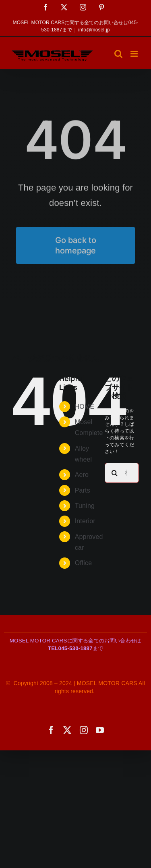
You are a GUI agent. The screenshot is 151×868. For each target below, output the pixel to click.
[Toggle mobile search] (118, 54)
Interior (85, 521)
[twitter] (67, 730)
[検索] (115, 473)
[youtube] (100, 730)
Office (84, 563)
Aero (82, 475)
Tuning (85, 506)
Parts (83, 490)
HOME (85, 407)
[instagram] (84, 730)
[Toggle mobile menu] (135, 54)
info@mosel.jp (94, 30)
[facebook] (51, 730)
